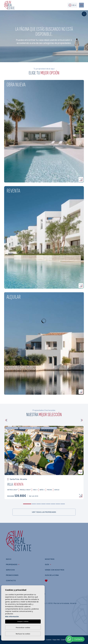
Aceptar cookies (23, 621)
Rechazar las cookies (23, 634)
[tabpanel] (44, 463)
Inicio (9, 559)
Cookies (49, 640)
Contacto (11, 580)
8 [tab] (63, 504)
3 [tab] (39, 504)
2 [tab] (34, 504)
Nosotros (50, 559)
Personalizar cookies (23, 627)
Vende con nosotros (55, 570)
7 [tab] (58, 504)
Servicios (10, 570)
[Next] (82, 420)
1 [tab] (27, 504)
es (71, 5)
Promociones (12, 575)
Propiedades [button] (12, 564)
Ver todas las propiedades (44, 512)
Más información (12, 616)
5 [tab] (48, 504)
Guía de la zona (52, 575)
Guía (47, 564)
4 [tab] (43, 504)
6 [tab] (53, 504)
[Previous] (6, 420)
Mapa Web (56, 640)
